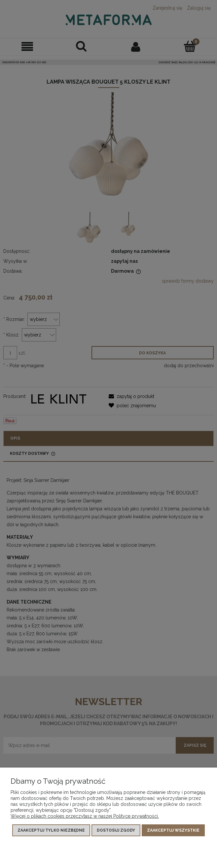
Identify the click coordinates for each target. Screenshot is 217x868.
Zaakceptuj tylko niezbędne (51, 830)
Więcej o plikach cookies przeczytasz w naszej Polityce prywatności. (85, 816)
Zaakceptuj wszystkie (173, 830)
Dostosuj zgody (116, 830)
